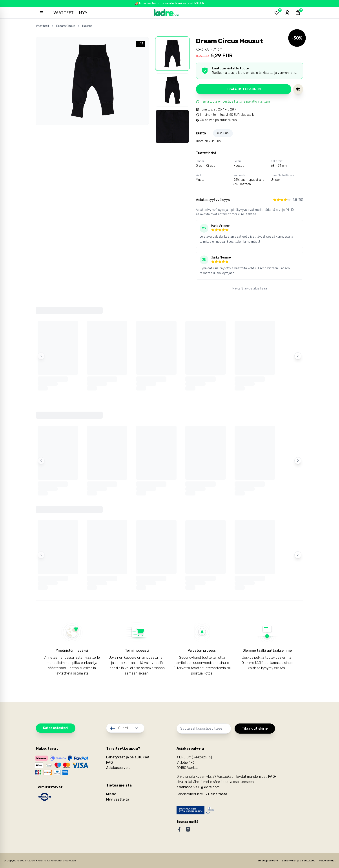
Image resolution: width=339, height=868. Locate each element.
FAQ (109, 762)
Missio (111, 794)
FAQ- (272, 777)
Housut (87, 26)
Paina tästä (218, 794)
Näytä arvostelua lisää (250, 288)
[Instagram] (188, 829)
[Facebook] (179, 829)
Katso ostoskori (56, 728)
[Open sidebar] (42, 13)
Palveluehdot (327, 861)
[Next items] (298, 356)
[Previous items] (41, 356)
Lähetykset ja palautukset (128, 757)
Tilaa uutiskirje (255, 728)
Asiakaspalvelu (118, 768)
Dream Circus (66, 26)
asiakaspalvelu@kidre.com (198, 787)
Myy (83, 13)
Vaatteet (64, 13)
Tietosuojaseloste (267, 861)
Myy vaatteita (118, 799)
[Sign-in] (287, 13)
